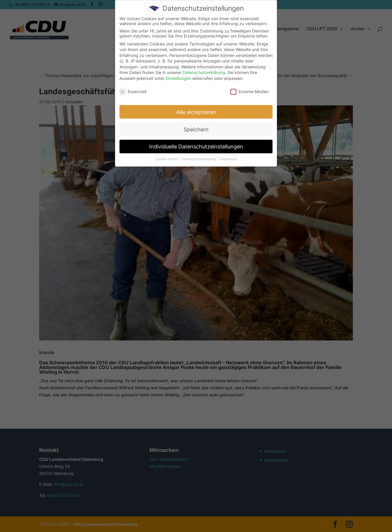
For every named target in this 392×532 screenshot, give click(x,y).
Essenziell (133, 88)
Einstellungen (178, 75)
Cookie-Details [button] (167, 156)
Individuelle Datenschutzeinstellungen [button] (196, 143)
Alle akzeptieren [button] (196, 108)
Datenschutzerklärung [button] (200, 156)
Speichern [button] (196, 126)
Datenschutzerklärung (204, 69)
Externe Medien (250, 88)
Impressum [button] (228, 156)
